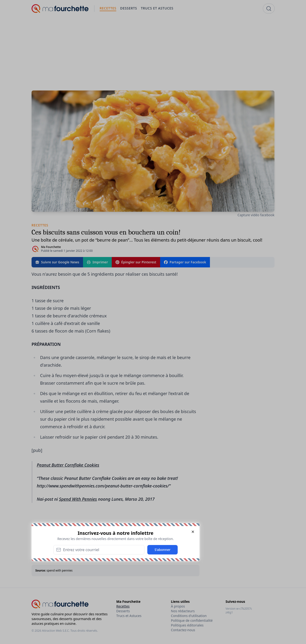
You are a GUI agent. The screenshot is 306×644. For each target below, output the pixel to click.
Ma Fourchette (51, 247)
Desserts (123, 611)
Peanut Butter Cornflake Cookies (68, 465)
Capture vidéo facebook (256, 215)
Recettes (123, 606)
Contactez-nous (183, 630)
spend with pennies (60, 570)
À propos (178, 606)
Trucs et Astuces (129, 616)
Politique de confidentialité (192, 620)
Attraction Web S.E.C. (56, 631)
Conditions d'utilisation (189, 616)
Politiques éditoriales (187, 625)
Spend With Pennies (78, 499)
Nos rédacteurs (183, 611)
